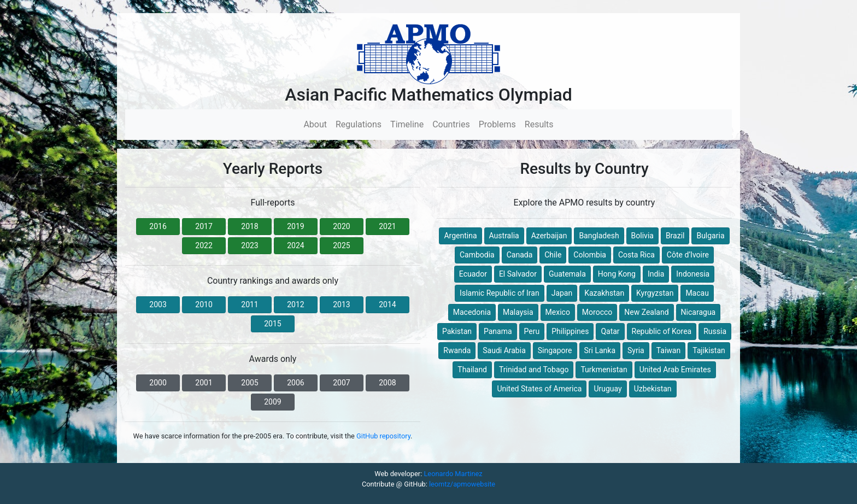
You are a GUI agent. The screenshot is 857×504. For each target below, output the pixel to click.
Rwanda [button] (457, 350)
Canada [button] (520, 255)
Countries (451, 124)
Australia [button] (504, 236)
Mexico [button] (558, 312)
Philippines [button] (570, 331)
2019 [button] (295, 226)
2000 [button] (158, 383)
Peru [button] (532, 331)
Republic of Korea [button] (662, 331)
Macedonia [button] (472, 312)
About (317, 124)
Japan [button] (562, 293)
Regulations (359, 124)
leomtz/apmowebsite (462, 484)
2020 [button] (341, 226)
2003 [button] (158, 304)
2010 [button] (204, 304)
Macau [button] (697, 293)
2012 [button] (295, 304)
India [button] (656, 274)
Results (539, 124)
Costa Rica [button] (636, 255)
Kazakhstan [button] (604, 293)
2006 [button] (295, 383)
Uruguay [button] (607, 389)
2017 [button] (204, 226)
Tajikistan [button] (709, 350)
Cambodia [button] (477, 255)
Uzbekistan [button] (653, 389)
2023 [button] (250, 245)
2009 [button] (272, 402)
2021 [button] (387, 226)
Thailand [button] (472, 370)
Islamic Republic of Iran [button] (500, 293)
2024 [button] (295, 245)
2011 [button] (250, 304)
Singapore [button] (555, 350)
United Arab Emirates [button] (675, 370)
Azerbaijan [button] (549, 236)
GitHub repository (383, 436)
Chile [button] (553, 255)
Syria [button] (636, 350)
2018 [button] (250, 226)
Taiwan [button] (668, 350)
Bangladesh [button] (599, 236)
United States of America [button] (539, 389)
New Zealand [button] (646, 312)
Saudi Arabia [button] (504, 350)
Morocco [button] (597, 312)
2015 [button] (272, 324)
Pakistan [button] (457, 331)
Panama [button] (498, 331)
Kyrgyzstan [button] (655, 293)
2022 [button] (204, 245)
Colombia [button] (590, 255)
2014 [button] (387, 304)
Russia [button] (715, 331)
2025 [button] (341, 245)
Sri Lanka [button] (600, 350)
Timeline (407, 124)
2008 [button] (387, 383)
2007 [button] (341, 383)
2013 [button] (341, 304)
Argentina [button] (460, 236)
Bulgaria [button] (710, 236)
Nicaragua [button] (698, 312)
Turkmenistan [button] (604, 370)
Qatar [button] (610, 331)
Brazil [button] (675, 236)
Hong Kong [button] (617, 274)
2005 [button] (250, 383)
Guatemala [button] (567, 274)
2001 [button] (204, 383)
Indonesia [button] (693, 274)
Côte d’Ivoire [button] (688, 255)
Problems (497, 124)
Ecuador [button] (473, 274)
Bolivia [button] (642, 236)
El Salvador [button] (518, 274)
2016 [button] (158, 226)
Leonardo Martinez (453, 474)
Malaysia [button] (518, 312)
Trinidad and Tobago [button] (534, 370)
